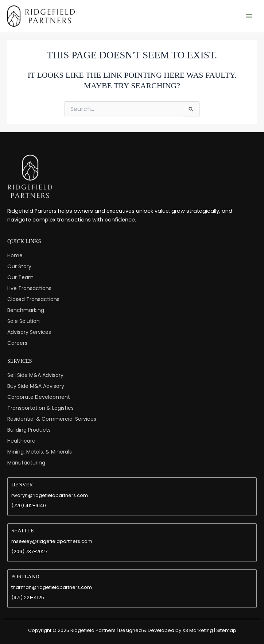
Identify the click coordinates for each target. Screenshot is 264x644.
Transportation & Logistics (40, 408)
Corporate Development (39, 397)
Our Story (19, 266)
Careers (17, 343)
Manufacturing (26, 463)
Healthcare (21, 441)
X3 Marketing (198, 630)
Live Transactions (29, 288)
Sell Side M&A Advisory (35, 375)
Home (15, 255)
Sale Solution (24, 321)
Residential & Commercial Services (52, 419)
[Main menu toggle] (249, 16)
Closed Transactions (33, 299)
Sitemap (226, 630)
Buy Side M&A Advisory (36, 386)
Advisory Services (29, 332)
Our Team (20, 277)
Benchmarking (26, 310)
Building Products (29, 430)
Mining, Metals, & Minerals (40, 452)
